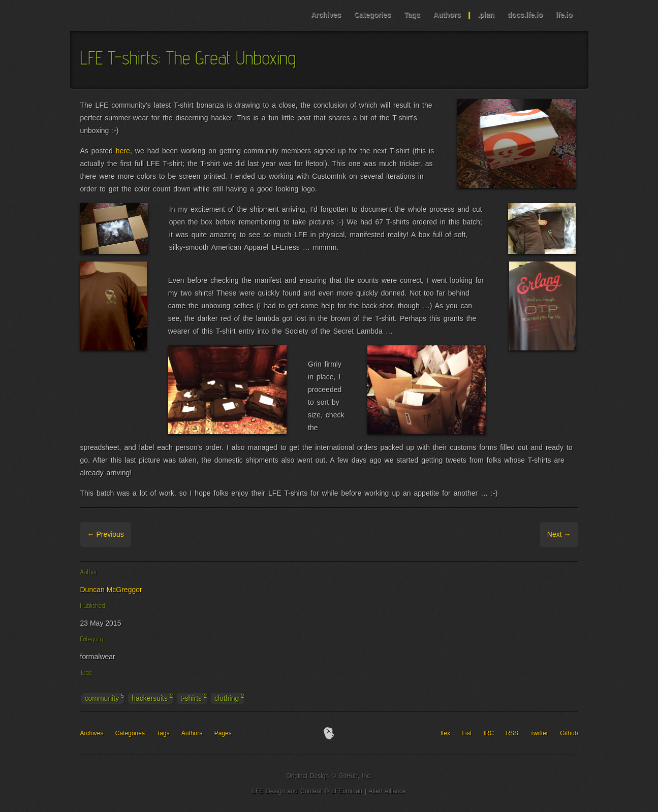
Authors (447, 15)
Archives (326, 15)
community (105, 698)
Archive (145, 534)
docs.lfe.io (525, 15)
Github (569, 733)
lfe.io (564, 15)
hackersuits (152, 698)
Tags (412, 15)
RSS (512, 733)
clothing (229, 698)
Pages (223, 733)
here (123, 151)
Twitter (539, 733)
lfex (445, 733)
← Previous (106, 534)
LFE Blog (135, 15)
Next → (559, 534)
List (467, 733)
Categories (372, 15)
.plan (486, 15)
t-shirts (194, 698)
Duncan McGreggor (111, 590)
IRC (489, 733)
